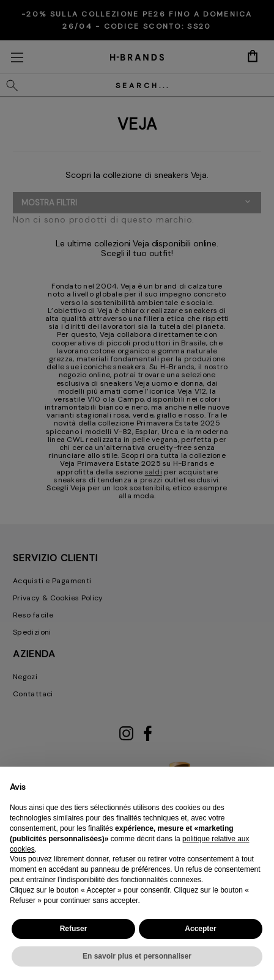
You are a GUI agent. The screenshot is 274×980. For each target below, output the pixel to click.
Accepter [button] (200, 929)
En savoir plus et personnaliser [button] (137, 956)
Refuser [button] (74, 929)
